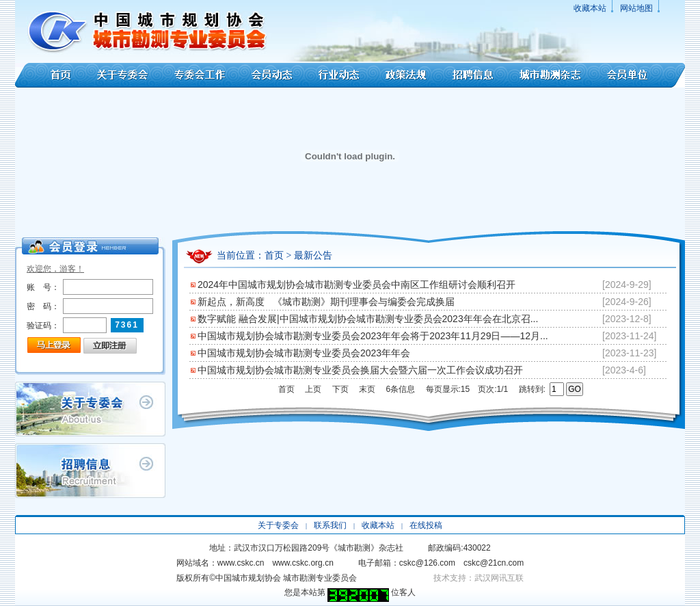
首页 (51, 75)
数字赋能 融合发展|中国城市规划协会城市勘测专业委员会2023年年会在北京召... (368, 319)
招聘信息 (473, 75)
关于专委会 (124, 75)
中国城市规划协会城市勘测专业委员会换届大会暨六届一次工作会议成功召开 (360, 370)
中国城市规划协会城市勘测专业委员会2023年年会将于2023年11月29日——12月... (373, 336)
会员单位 (640, 75)
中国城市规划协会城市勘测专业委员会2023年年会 (304, 353)
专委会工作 (200, 75)
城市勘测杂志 (550, 75)
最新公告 (313, 255)
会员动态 (272, 75)
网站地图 (636, 8)
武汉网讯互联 (499, 578)
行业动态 (339, 75)
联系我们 (330, 525)
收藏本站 (590, 8)
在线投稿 (426, 525)
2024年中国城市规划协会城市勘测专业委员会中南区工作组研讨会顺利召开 (356, 285)
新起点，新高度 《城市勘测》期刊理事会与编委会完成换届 (326, 302)
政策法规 (406, 75)
